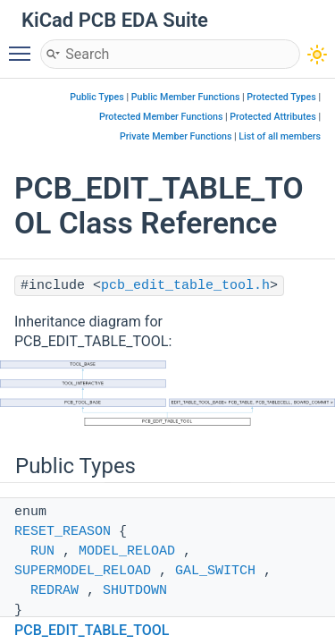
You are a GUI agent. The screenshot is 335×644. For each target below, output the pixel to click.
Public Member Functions (186, 97)
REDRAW (54, 591)
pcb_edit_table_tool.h (185, 286)
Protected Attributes (272, 117)
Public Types (97, 97)
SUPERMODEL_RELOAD (83, 571)
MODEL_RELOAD (127, 551)
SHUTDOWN (135, 591)
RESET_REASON (63, 532)
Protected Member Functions (161, 117)
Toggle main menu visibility (24, 46)
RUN (42, 551)
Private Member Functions (176, 136)
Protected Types (281, 97)
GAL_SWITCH (215, 571)
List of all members (280, 136)
